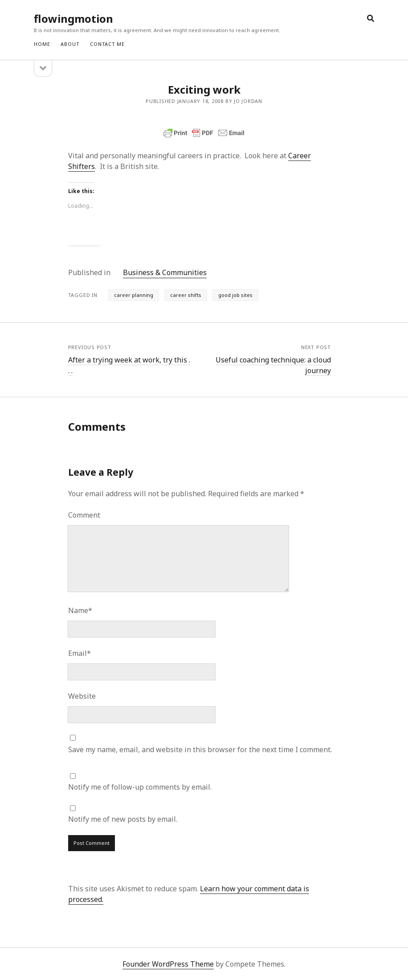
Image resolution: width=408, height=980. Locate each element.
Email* (80, 653)
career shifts (186, 295)
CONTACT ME (107, 44)
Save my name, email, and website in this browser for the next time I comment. (200, 749)
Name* (80, 610)
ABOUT (70, 44)
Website (82, 696)
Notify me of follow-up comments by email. (140, 787)
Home (42, 44)
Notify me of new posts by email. (123, 819)
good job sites (235, 295)
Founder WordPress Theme (168, 964)
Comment (84, 515)
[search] (371, 19)
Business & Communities (165, 272)
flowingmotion (73, 19)
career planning (134, 295)
